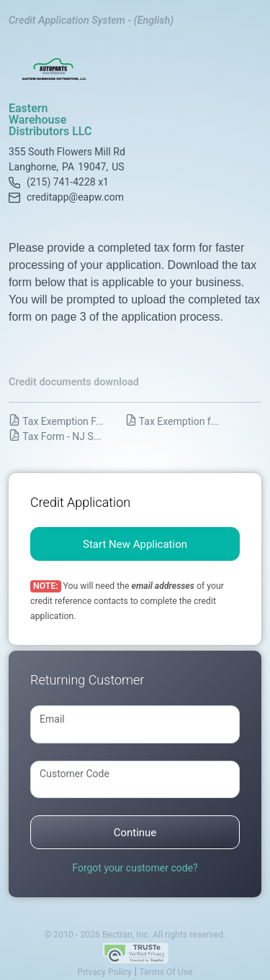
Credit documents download (74, 382)
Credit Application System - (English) (91, 20)
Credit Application (80, 502)
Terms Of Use (166, 972)
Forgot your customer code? (135, 868)
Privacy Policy (104, 972)
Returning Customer (87, 680)
